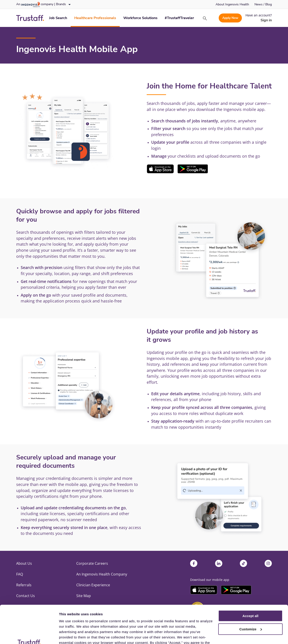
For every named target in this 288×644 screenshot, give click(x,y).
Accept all (251, 580)
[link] (232, 4)
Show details (69, 635)
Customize (251, 594)
